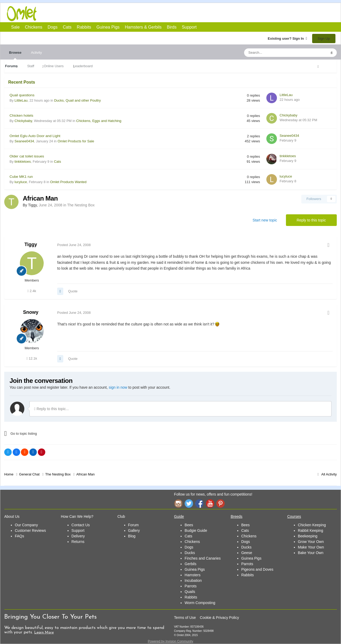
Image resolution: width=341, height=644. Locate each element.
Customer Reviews (30, 530)
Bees (189, 525)
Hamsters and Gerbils (134, 14)
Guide (179, 516)
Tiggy (31, 244)
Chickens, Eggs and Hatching (99, 121)
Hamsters (192, 575)
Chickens (55, 14)
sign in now (118, 387)
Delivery (78, 536)
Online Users (54, 66)
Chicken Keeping (312, 525)
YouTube (210, 503)
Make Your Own (311, 547)
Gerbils (190, 564)
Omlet (24, 14)
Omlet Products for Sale (76, 141)
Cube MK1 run (21, 177)
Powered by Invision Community (170, 641)
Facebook (199, 503)
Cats (86, 14)
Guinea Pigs (118, 14)
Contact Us (81, 525)
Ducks (190, 553)
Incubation (193, 580)
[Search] (273, 53)
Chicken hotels (21, 115)
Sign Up (324, 38)
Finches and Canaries (203, 558)
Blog (132, 536)
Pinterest (221, 503)
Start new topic (265, 220)
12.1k (32, 358)
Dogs (71, 14)
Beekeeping (308, 536)
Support (189, 27)
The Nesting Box (81, 205)
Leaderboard (83, 66)
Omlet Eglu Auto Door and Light (35, 136)
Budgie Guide (196, 530)
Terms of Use (185, 618)
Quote (73, 291)
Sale (15, 27)
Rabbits (102, 14)
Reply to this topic (311, 220)
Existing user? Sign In (287, 38)
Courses (294, 516)
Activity (36, 53)
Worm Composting (200, 603)
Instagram (178, 503)
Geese (247, 553)
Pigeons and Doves (257, 569)
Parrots (190, 586)
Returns (78, 542)
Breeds (236, 516)
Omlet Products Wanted (68, 182)
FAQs (19, 536)
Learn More (44, 632)
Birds (150, 14)
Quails (190, 592)
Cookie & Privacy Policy (219, 618)
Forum (133, 525)
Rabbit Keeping (311, 530)
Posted (74, 245)
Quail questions (22, 95)
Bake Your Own (311, 553)
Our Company (26, 525)
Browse (15, 55)
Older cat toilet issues (27, 156)
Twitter (189, 503)
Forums (11, 66)
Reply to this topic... (51, 409)
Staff (31, 66)
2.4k (32, 291)
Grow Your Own (311, 542)
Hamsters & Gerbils (143, 27)
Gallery (134, 530)
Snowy (31, 312)
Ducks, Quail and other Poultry (77, 100)
